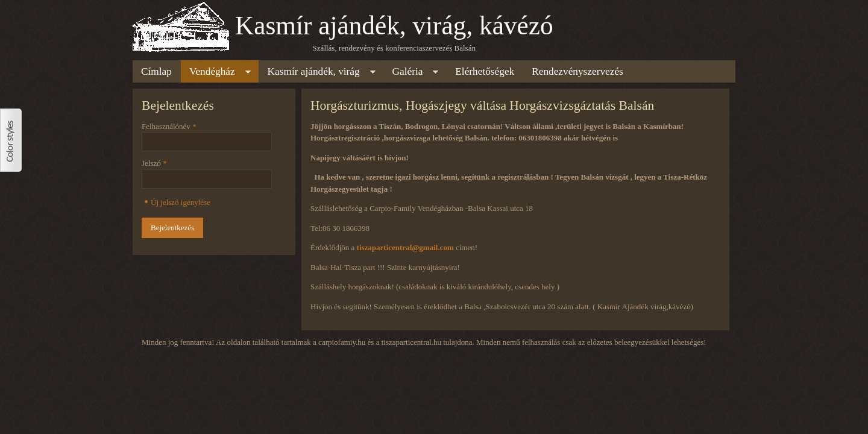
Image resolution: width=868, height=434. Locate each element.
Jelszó (154, 163)
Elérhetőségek (485, 71)
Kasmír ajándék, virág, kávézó (394, 25)
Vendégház (216, 73)
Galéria (411, 73)
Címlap (156, 71)
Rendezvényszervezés (577, 71)
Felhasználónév (169, 126)
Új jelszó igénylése (181, 202)
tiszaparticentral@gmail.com (405, 247)
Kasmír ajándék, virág (317, 73)
